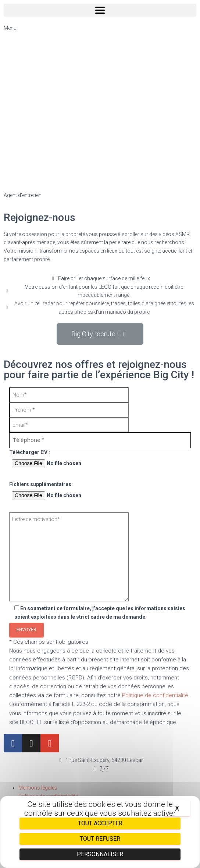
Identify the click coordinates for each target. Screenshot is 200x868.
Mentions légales (38, 788)
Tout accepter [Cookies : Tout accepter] (100, 823)
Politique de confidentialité (155, 695)
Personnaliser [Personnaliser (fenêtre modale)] (100, 854)
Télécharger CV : (100, 460)
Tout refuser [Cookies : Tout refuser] (100, 839)
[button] (100, 334)
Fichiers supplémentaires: (100, 492)
